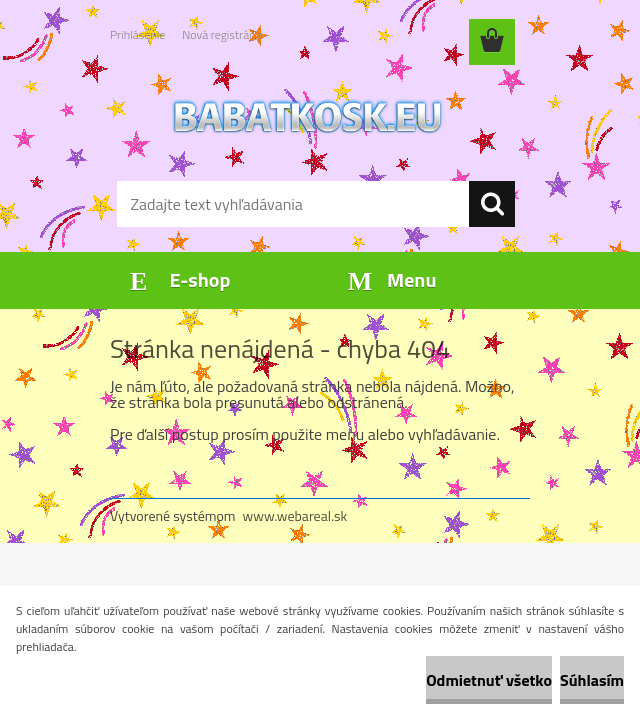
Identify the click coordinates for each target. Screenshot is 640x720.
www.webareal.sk (295, 515)
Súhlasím (592, 680)
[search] (492, 204)
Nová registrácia (222, 34)
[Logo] (307, 116)
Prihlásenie (137, 34)
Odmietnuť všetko (489, 680)
